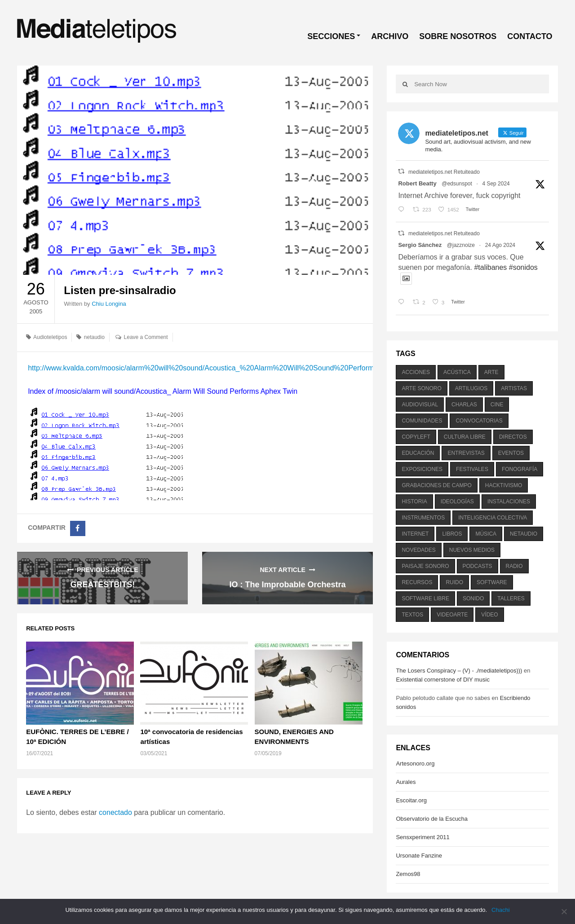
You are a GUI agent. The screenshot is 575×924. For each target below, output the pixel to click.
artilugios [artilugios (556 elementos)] (471, 388)
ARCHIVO (390, 36)
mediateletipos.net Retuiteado (444, 172)
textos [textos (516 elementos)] (412, 615)
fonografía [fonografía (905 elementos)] (520, 469)
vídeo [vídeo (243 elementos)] (489, 615)
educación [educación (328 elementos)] (418, 453)
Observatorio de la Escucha (432, 819)
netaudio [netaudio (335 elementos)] (524, 534)
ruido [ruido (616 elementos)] (454, 582)
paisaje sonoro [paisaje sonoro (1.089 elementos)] (425, 566)
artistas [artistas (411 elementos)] (514, 388)
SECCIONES (331, 36)
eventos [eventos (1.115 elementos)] (511, 453)
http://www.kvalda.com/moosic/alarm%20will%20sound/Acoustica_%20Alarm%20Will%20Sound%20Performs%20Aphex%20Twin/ (236, 368)
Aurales (406, 782)
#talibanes (490, 267)
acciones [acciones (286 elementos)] (416, 372)
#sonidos (523, 267)
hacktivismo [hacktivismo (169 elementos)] (504, 485)
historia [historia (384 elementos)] (414, 502)
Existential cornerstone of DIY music (443, 680)
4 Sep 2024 (496, 184)
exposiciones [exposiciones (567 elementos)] (422, 469)
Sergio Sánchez (420, 245)
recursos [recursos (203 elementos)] (417, 582)
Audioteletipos (50, 337)
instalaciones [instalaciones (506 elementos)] (509, 502)
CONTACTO (530, 36)
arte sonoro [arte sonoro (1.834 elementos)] (421, 388)
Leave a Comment (146, 337)
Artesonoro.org (415, 763)
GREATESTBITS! (103, 585)
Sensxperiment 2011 (422, 837)
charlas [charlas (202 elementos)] (464, 405)
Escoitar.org (411, 800)
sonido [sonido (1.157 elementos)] (473, 598)
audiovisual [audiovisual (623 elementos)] (420, 405)
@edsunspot (457, 184)
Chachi (500, 910)
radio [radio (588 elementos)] (514, 566)
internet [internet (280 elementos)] (415, 534)
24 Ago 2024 (500, 245)
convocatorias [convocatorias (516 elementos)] (479, 421)
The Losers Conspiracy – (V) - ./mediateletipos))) (459, 671)
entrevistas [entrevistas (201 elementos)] (466, 453)
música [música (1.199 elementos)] (486, 534)
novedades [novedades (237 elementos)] (418, 550)
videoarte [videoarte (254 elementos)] (452, 615)
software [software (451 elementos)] (492, 582)
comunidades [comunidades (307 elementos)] (422, 421)
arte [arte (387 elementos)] (491, 372)
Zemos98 (408, 874)
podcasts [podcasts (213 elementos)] (478, 566)
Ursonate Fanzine (419, 856)
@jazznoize (461, 245)
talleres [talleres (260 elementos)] (511, 598)
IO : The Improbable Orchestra (288, 585)
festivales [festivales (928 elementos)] (472, 469)
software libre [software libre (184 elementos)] (425, 598)
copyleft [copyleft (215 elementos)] (416, 437)
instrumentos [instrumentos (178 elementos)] (423, 518)
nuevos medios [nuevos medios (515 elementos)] (472, 550)
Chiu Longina (109, 304)
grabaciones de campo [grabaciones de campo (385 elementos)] (436, 485)
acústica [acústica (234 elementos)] (457, 372)
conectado (115, 812)
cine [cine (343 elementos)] (497, 405)
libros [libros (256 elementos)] (452, 534)
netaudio (94, 337)
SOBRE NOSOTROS (458, 36)
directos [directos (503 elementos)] (513, 437)
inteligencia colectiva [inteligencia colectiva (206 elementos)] (493, 518)
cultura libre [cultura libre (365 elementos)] (465, 437)
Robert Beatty (417, 183)
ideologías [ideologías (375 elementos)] (457, 502)
